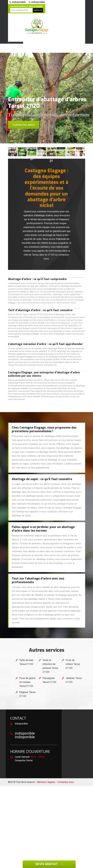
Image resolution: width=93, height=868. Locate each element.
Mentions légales (46, 782)
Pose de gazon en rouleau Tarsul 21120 (27, 682)
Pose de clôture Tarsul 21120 (73, 664)
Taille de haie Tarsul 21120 (26, 662)
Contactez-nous (24, 125)
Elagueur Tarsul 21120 (27, 694)
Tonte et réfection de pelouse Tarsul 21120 (50, 666)
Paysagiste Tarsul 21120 (49, 680)
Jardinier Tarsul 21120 (74, 680)
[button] (44, 141)
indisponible (18, 2)
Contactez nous (66, 782)
